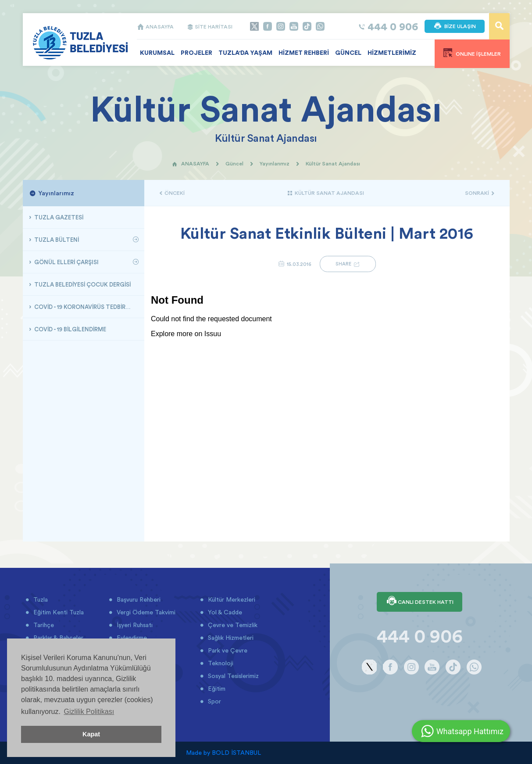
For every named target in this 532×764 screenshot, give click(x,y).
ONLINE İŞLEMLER (472, 53)
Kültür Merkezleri (231, 599)
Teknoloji (220, 663)
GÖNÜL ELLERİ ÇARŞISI (66, 262)
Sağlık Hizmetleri (230, 638)
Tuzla (40, 599)
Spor (214, 701)
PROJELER (196, 53)
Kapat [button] (91, 734)
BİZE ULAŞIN (455, 26)
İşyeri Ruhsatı (134, 625)
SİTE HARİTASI (210, 27)
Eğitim (216, 689)
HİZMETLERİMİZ (392, 53)
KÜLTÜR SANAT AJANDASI (326, 193)
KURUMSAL (157, 53)
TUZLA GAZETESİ (58, 217)
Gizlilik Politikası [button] (89, 712)
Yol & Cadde (224, 612)
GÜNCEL (348, 53)
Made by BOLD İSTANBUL (223, 753)
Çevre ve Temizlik (232, 625)
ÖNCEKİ (172, 193)
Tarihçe (43, 625)
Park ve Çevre (227, 650)
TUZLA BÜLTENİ (56, 240)
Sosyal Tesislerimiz (232, 676)
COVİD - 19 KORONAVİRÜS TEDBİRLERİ (85, 307)
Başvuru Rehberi (138, 599)
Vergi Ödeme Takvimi (145, 612)
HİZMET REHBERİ (304, 53)
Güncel (234, 163)
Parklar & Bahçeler (57, 638)
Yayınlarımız (275, 163)
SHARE (348, 264)
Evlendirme (131, 638)
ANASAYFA (155, 27)
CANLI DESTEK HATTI (420, 602)
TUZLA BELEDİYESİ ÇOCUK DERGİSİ (82, 284)
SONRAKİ (480, 193)
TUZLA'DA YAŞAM (245, 53)
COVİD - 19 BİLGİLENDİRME (70, 329)
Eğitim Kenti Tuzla (58, 612)
